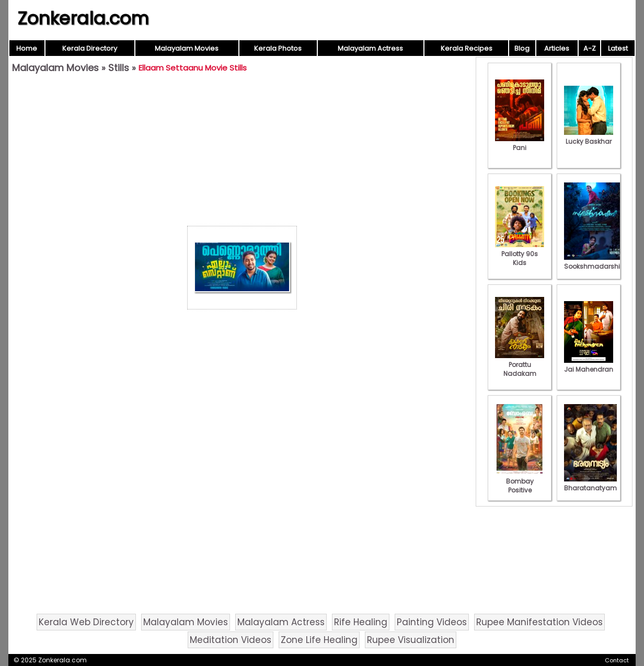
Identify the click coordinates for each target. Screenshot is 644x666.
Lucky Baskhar (589, 137)
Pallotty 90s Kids (520, 254)
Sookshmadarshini (595, 262)
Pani (520, 143)
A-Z (590, 48)
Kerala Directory (90, 48)
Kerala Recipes (467, 48)
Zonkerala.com (83, 18)
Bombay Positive (520, 481)
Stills (119, 68)
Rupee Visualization (411, 640)
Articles (557, 48)
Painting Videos (432, 622)
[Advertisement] (242, 152)
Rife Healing (361, 622)
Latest (618, 48)
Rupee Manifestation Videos (539, 622)
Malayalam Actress (370, 48)
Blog (522, 48)
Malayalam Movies (187, 48)
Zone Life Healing (319, 640)
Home (27, 48)
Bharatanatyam (590, 484)
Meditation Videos (231, 640)
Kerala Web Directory (86, 622)
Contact (617, 660)
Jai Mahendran (589, 365)
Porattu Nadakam (520, 365)
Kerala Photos (278, 48)
